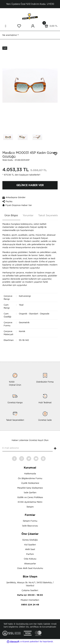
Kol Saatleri (30, 545)
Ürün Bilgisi (11, 215)
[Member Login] (33, 26)
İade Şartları (30, 493)
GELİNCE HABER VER (30, 185)
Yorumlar (28, 215)
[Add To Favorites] (56, 154)
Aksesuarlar (30, 564)
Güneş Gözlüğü (30, 540)
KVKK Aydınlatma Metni (30, 502)
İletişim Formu (30, 521)
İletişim (30, 507)
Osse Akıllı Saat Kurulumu (30, 568)
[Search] (30, 35)
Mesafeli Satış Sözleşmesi (30, 488)
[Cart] (50, 26)
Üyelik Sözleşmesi (30, 483)
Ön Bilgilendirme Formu (30, 478)
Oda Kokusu (30, 559)
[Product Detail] (5, 48)
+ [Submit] (55, 449)
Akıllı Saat (30, 549)
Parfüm (30, 554)
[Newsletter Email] (28, 448)
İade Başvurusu (30, 526)
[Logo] (30, 16)
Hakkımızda (30, 474)
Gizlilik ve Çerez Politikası (30, 497)
